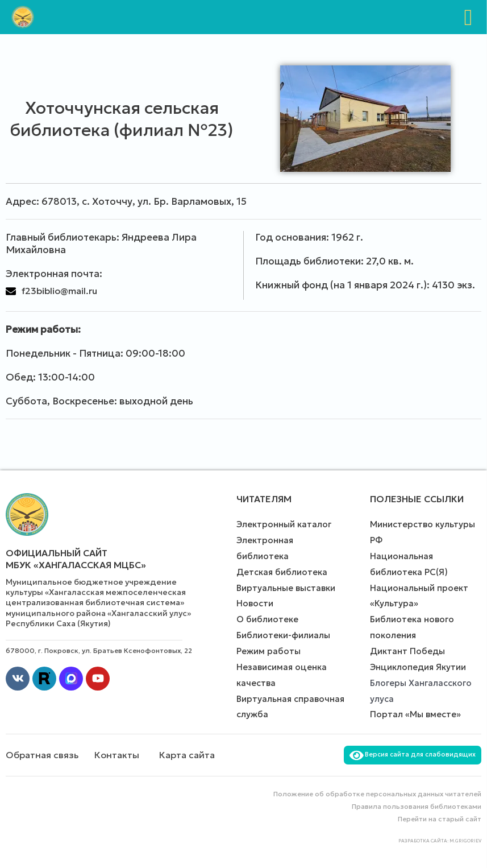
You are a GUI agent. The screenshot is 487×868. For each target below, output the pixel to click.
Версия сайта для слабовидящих (413, 754)
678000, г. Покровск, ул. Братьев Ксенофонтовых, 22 (99, 650)
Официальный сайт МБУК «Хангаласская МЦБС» (76, 559)
